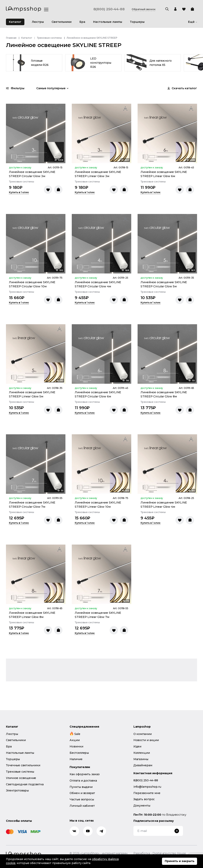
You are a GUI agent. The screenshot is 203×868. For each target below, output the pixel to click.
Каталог (15, 22)
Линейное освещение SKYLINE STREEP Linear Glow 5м (32, 394)
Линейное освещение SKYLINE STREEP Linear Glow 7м (98, 615)
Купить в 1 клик (19, 192)
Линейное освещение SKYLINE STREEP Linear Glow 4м (164, 505)
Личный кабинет (82, 806)
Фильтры (15, 88)
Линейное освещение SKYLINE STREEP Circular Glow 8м (164, 394)
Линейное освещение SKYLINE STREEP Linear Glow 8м (32, 615)
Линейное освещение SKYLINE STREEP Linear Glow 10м (98, 505)
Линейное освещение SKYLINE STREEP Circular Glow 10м (32, 284)
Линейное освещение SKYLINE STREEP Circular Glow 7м (32, 505)
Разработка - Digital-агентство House (160, 853)
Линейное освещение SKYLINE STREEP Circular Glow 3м (32, 174)
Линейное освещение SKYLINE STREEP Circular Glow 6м (98, 394)
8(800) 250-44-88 (109, 9)
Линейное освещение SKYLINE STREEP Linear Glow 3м (98, 174)
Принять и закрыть (180, 861)
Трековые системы (49, 38)
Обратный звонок (144, 9)
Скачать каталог (182, 88)
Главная (11, 38)
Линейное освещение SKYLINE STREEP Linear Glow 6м (164, 174)
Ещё (193, 22)
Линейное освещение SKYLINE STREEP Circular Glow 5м (164, 284)
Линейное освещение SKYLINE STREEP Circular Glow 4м (98, 284)
